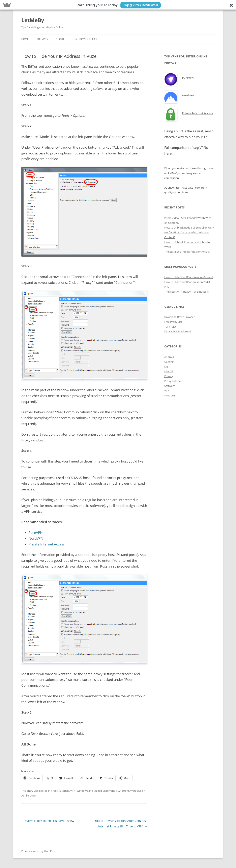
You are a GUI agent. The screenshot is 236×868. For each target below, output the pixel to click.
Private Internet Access (47, 544)
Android (169, 357)
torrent (125, 791)
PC (118, 791)
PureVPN (36, 533)
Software (170, 386)
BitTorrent (109, 791)
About (60, 39)
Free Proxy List (173, 322)
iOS (166, 367)
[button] (118, 5)
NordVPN (36, 538)
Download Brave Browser (179, 317)
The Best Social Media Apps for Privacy (187, 252)
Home (25, 39)
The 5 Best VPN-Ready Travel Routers (186, 292)
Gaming (169, 362)
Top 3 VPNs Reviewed (141, 5)
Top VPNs (42, 39)
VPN (73, 791)
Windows (82, 791)
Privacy (169, 376)
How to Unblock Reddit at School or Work (189, 228)
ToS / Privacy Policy (85, 39)
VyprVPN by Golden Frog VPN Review (48, 821)
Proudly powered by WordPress (39, 851)
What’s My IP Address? (178, 331)
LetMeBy (33, 20)
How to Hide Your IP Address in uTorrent (189, 277)
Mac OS (169, 371)
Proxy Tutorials (60, 791)
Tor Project (171, 327)
